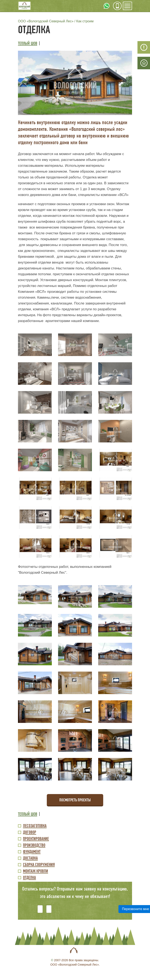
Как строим (85, 21)
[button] (75, 83)
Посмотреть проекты (75, 800)
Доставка (30, 858)
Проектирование (36, 839)
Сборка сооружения (39, 865)
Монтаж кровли (36, 871)
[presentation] (79, 906)
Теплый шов (28, 44)
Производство (34, 846)
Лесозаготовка (35, 826)
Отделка (29, 878)
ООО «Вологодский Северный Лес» (46, 21)
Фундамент (32, 852)
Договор (30, 833)
